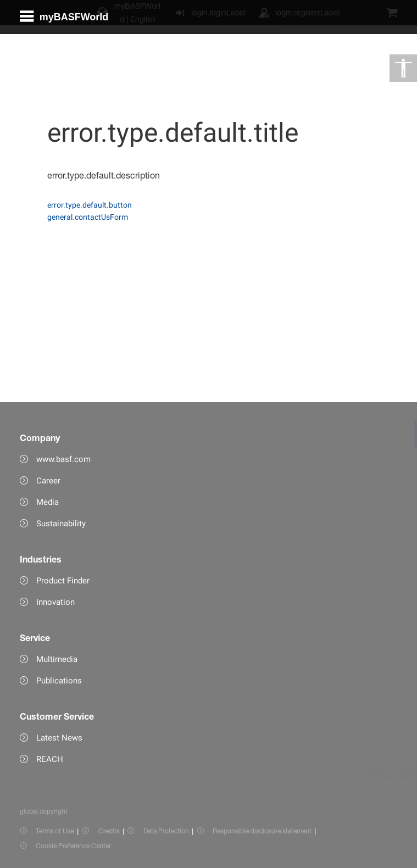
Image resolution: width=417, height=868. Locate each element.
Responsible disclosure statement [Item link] (262, 831)
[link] (403, 434)
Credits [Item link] (109, 831)
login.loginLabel (218, 12)
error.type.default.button (90, 205)
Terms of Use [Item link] (55, 831)
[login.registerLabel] (299, 13)
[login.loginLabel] (210, 13)
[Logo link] (362, 57)
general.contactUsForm (88, 217)
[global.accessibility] (403, 68)
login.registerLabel (307, 12)
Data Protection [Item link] (166, 831)
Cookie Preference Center (73, 846)
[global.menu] (69, 57)
